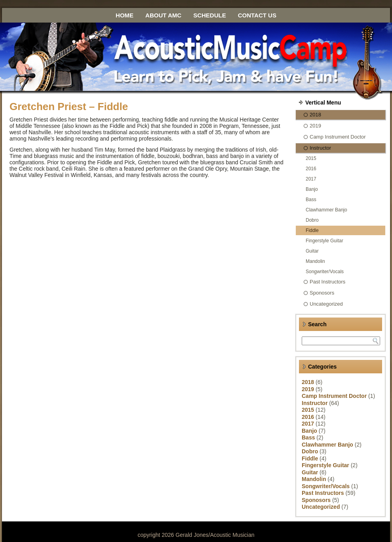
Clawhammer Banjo (326, 210)
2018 (315, 115)
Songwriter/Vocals (325, 272)
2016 (311, 169)
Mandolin (315, 261)
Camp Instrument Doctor (338, 137)
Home (125, 15)
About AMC (163, 15)
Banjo (312, 189)
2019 (315, 126)
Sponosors (322, 293)
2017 (311, 179)
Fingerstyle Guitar (324, 241)
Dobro (312, 220)
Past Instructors (327, 282)
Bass (311, 200)
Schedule (210, 15)
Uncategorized (326, 304)
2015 (311, 158)
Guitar (312, 251)
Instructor (320, 148)
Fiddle (312, 230)
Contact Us (257, 15)
